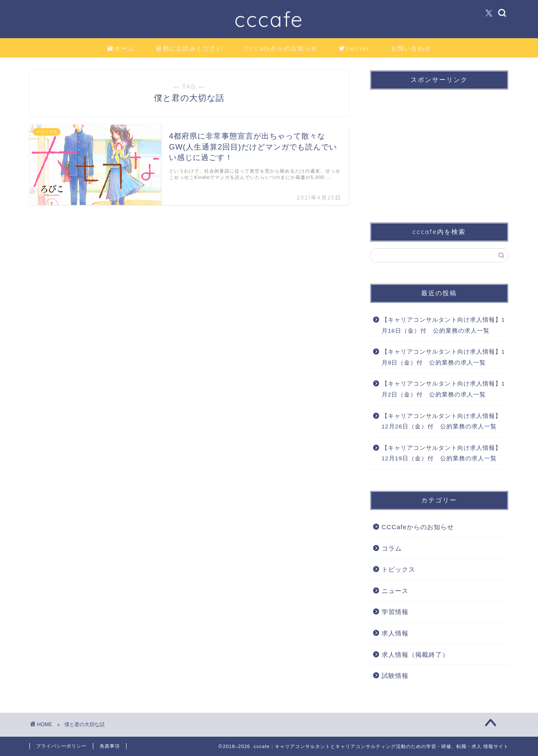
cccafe (269, 19)
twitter (354, 49)
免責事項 (110, 746)
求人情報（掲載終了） (415, 655)
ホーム (121, 49)
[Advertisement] (439, 149)
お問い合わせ (411, 48)
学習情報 (395, 612)
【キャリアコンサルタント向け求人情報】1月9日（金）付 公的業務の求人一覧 (443, 357)
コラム (392, 548)
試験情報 (395, 676)
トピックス (398, 569)
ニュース (395, 591)
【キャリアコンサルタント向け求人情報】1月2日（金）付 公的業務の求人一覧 (443, 389)
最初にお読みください (190, 48)
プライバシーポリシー (61, 746)
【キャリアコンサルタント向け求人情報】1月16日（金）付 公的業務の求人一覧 (443, 325)
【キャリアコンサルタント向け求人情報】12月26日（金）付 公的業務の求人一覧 (442, 421)
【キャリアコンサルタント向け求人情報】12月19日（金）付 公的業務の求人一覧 (442, 453)
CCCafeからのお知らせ (281, 48)
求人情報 (395, 633)
